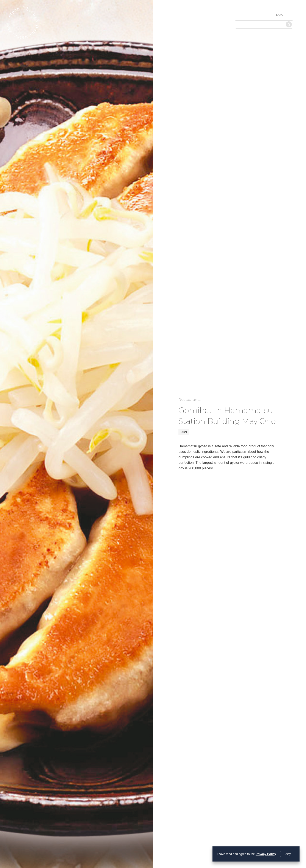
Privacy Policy (266, 854)
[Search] (289, 24)
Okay (288, 854)
